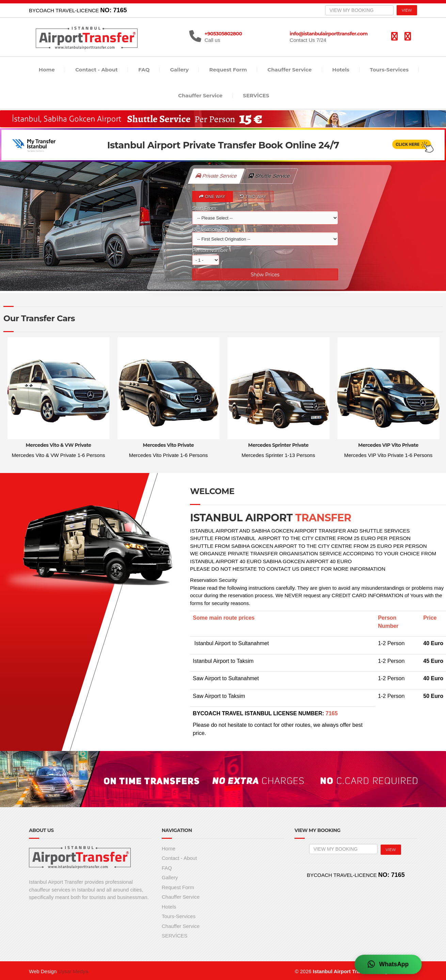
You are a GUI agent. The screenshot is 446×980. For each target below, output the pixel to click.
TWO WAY (253, 197)
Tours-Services (389, 70)
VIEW (407, 10)
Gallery (180, 70)
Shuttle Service (273, 174)
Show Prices (265, 275)
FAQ (144, 70)
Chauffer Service (290, 70)
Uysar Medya (73, 971)
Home (47, 70)
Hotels (341, 70)
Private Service (217, 176)
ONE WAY (212, 197)
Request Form (228, 70)
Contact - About (97, 70)
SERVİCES (256, 95)
